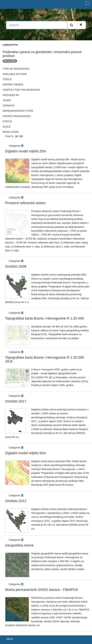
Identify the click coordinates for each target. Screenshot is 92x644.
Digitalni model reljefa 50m (26, 453)
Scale (7, 127)
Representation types (18, 111)
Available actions (15, 74)
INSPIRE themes (13, 85)
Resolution (11, 132)
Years (7, 100)
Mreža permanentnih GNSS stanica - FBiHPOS (42, 590)
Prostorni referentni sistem (25, 203)
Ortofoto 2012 (16, 501)
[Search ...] (37, 25)
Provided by (11, 95)
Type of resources (16, 69)
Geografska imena (19, 545)
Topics (7, 79)
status (7, 121)
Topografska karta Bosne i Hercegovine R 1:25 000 (45, 318)
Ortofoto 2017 (16, 401)
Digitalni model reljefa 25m (26, 151)
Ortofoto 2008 (16, 266)
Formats (8, 106)
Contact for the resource (21, 90)
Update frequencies (17, 116)
